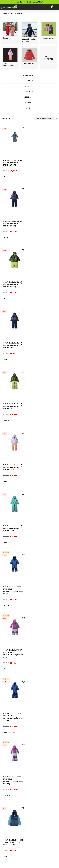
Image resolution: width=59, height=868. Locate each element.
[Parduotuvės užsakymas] (46, 118)
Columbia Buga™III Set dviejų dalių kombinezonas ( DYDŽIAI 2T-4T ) (13, 590)
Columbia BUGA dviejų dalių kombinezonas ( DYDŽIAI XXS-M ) (13, 345)
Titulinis (4, 14)
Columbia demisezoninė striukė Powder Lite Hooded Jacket (13, 842)
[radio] (5, 177)
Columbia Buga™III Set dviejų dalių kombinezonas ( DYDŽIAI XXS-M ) (13, 717)
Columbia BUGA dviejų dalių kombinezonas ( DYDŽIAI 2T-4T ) (13, 163)
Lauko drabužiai (16, 14)
